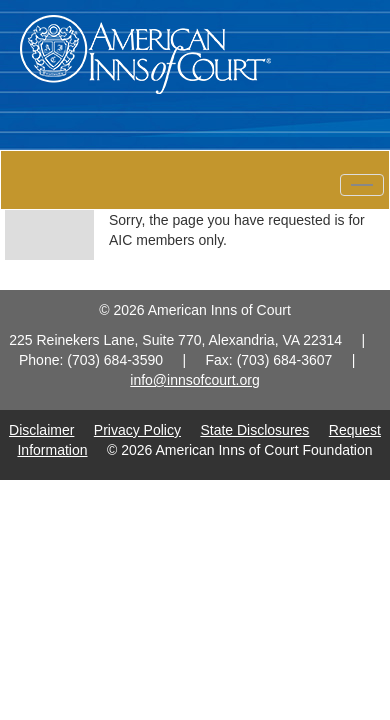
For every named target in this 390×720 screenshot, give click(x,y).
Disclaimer (41, 430)
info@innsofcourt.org (194, 380)
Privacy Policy (137, 430)
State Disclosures (254, 430)
